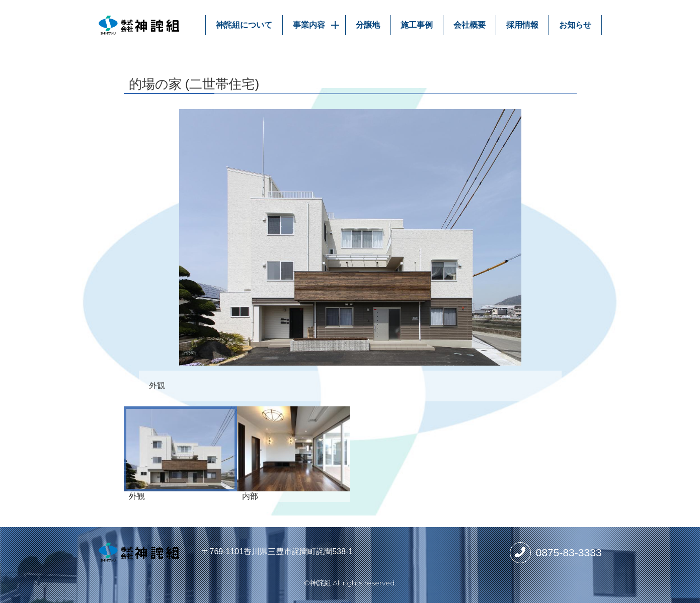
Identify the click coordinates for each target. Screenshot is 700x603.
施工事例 (417, 25)
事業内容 (318, 25)
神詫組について (244, 25)
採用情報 (522, 25)
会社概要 (470, 25)
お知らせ (575, 25)
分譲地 (368, 25)
